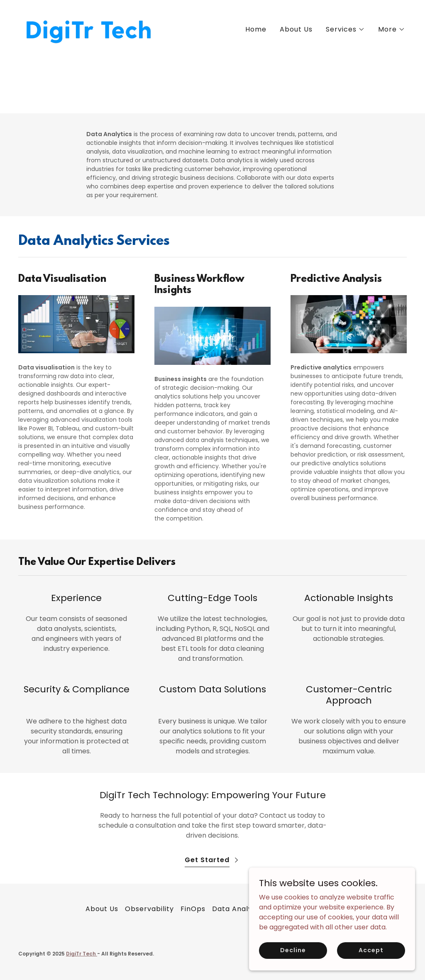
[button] (345, 29)
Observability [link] (149, 909)
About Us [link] (296, 29)
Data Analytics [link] (239, 909)
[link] (88, 28)
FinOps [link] (193, 909)
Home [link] (256, 29)
